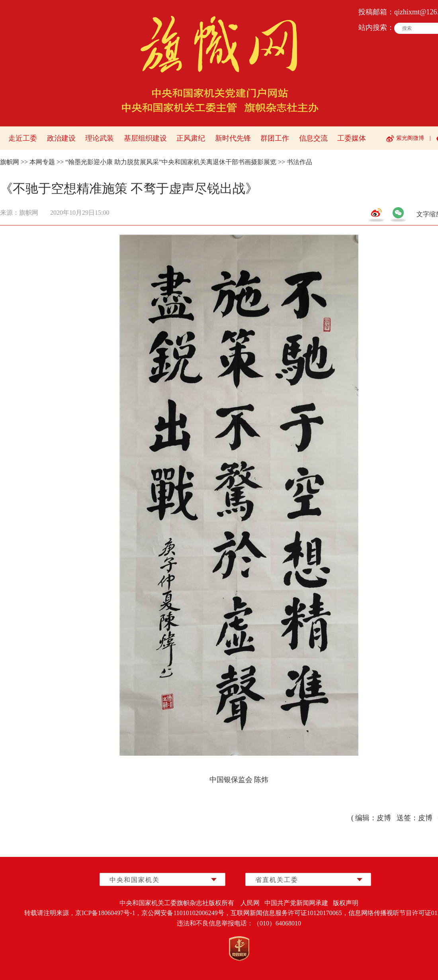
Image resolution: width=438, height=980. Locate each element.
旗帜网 (10, 162)
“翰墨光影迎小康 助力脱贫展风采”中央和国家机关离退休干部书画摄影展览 (171, 162)
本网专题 (42, 162)
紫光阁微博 (410, 138)
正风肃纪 (191, 138)
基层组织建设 (145, 138)
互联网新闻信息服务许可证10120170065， (289, 913)
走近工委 (23, 138)
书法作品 (299, 162)
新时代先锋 (233, 138)
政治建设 (61, 138)
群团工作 (275, 138)
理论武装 (100, 138)
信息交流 (313, 138)
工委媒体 (352, 138)
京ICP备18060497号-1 (105, 913)
